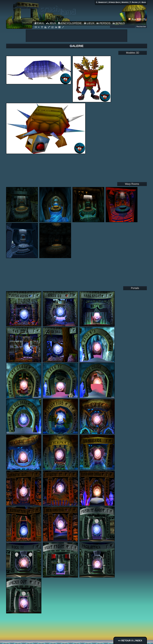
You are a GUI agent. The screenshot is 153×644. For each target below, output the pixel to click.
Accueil (19, 14)
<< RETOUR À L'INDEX (130, 641)
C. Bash (143, 2)
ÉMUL (39, 23)
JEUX (51, 23)
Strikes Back (114, 2)
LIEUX (89, 23)
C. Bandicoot (102, 2)
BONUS (119, 23)
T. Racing (134, 2)
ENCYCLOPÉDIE (70, 23)
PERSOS (103, 23)
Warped (125, 2)
